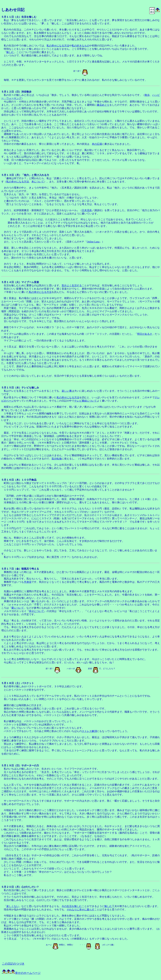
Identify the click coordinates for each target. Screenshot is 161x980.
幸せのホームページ (21, 973)
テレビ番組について (86, 401)
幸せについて (36, 611)
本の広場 (97, 144)
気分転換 (57, 459)
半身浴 (28, 582)
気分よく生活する (72, 285)
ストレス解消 (89, 731)
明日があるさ (145, 334)
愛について (18, 608)
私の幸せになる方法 (58, 46)
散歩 (147, 95)
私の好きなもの (80, 46)
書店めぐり (103, 105)
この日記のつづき (13, 964)
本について (38, 182)
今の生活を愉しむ (72, 906)
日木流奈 (87, 210)
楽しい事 (67, 391)
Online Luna (93, 242)
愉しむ (10, 52)
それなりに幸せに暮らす (80, 909)
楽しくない (13, 906)
